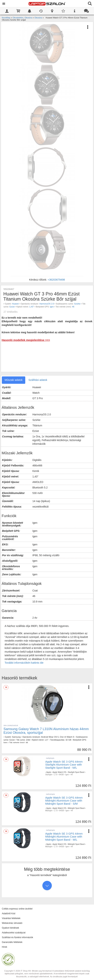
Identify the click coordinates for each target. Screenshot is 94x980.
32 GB (68, 740)
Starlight (49, 775)
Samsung (16, 737)
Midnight (49, 811)
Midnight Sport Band (76, 808)
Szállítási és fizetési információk (17, 937)
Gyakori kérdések (10, 928)
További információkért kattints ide (24, 663)
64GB (61, 775)
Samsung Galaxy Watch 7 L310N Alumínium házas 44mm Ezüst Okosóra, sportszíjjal (46, 731)
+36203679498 (56, 280)
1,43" (32, 307)
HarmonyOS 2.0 (47, 304)
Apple (49, 772)
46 (73, 307)
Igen (52, 307)
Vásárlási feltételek (11, 918)
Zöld (28, 740)
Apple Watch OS (59, 772)
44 (27, 743)
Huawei (15, 304)
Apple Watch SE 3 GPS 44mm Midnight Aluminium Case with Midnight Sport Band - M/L (64, 837)
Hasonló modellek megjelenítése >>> (26, 340)
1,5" (46, 740)
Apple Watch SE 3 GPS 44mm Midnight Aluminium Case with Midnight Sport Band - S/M (64, 801)
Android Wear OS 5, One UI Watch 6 (58, 737)
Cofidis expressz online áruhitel (17, 909)
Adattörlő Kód (9, 914)
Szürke (77, 304)
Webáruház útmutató (12, 923)
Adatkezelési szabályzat (14, 933)
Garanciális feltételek (12, 942)
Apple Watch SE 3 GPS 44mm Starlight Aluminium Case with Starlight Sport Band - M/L (64, 765)
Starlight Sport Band (76, 772)
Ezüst (12, 307)
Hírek (5, 947)
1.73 (55, 775)
